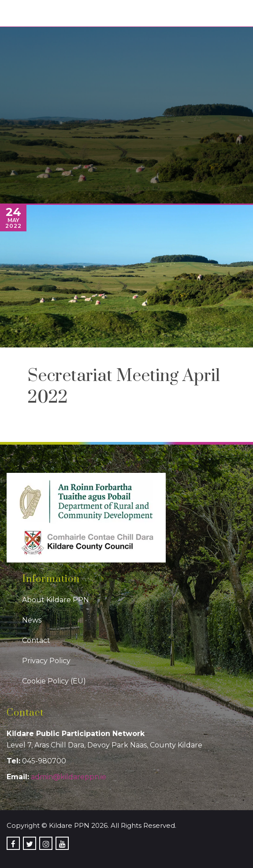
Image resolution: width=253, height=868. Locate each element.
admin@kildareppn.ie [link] (69, 777)
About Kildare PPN (56, 600)
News (32, 620)
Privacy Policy (46, 661)
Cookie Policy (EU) (54, 681)
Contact (36, 640)
